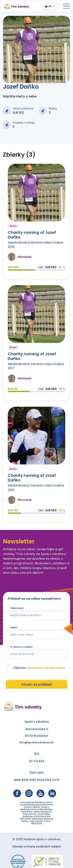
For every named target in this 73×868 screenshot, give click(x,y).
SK (50, 6)
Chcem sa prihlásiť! (37, 685)
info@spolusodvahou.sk (36, 742)
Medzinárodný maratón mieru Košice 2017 (36, 366)
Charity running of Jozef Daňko (32, 235)
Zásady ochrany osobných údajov (37, 846)
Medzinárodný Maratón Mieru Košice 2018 (36, 245)
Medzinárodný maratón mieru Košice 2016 (36, 488)
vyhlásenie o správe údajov (46, 668)
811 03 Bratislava (36, 736)
